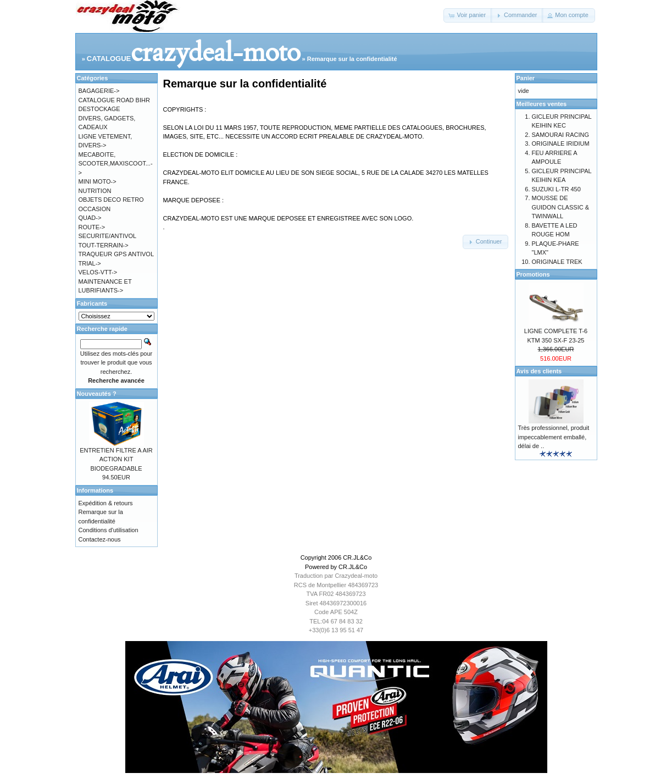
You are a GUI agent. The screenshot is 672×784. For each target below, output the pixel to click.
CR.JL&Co (357, 557)
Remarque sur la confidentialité (352, 59)
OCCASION (95, 209)
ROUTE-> (92, 227)
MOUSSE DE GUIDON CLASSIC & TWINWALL (561, 207)
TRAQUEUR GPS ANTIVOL (116, 254)
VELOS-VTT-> (98, 272)
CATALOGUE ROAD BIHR (114, 100)
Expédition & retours (106, 503)
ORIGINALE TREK (557, 262)
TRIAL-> (90, 263)
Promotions (533, 274)
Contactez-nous (100, 539)
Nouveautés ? (97, 394)
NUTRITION (95, 191)
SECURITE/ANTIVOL (108, 236)
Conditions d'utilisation (109, 530)
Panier (526, 78)
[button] (468, 15)
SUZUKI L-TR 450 (556, 189)
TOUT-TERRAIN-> (104, 245)
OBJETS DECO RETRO (111, 200)
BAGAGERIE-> (99, 91)
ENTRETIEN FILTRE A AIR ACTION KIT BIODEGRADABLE (116, 459)
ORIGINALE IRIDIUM (561, 143)
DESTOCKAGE (99, 109)
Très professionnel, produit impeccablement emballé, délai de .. (554, 437)
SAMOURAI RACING (561, 135)
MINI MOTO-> (98, 181)
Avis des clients (539, 371)
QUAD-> (90, 218)
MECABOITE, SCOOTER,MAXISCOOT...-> (116, 164)
